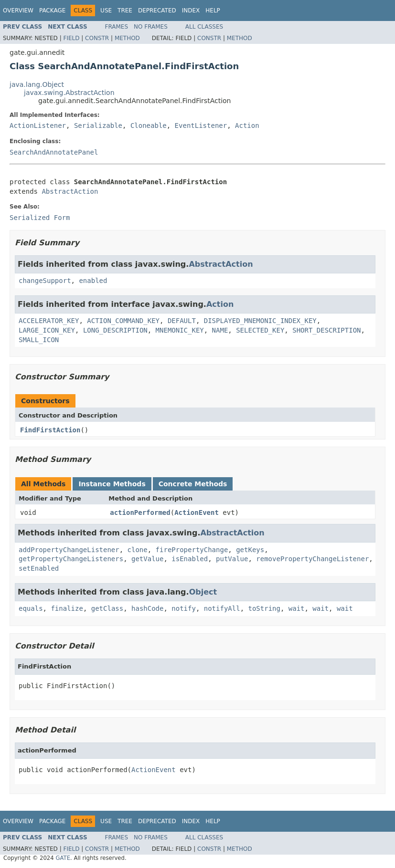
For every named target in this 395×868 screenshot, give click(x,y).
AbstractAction (70, 191)
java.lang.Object (37, 84)
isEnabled (190, 559)
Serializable (98, 125)
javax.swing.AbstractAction (69, 93)
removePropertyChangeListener (312, 559)
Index (191, 10)
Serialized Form (40, 218)
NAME (220, 330)
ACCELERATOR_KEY (49, 321)
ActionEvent (197, 512)
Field (71, 38)
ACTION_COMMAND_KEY (123, 321)
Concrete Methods (193, 484)
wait (297, 608)
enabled (93, 281)
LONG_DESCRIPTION (115, 330)
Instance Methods (112, 484)
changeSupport (45, 281)
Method (127, 38)
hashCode (147, 608)
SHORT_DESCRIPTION (326, 330)
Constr (97, 38)
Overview (18, 10)
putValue (232, 559)
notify (184, 608)
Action (247, 125)
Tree (125, 10)
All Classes (204, 27)
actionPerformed (140, 512)
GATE (63, 858)
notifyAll (222, 608)
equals (31, 608)
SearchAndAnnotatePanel (54, 152)
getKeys (250, 550)
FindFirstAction (50, 430)
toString (264, 608)
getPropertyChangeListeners (71, 559)
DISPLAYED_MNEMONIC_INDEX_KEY (260, 321)
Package (52, 10)
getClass (107, 608)
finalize (67, 608)
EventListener (201, 125)
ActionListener (38, 125)
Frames (117, 27)
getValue (147, 559)
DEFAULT (182, 321)
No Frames (151, 27)
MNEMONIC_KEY (180, 330)
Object (203, 592)
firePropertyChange (192, 550)
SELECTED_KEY (260, 330)
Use (106, 10)
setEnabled (39, 568)
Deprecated (157, 10)
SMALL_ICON (39, 340)
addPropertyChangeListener (69, 550)
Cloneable (149, 125)
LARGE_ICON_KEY (47, 330)
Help (213, 10)
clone (138, 550)
